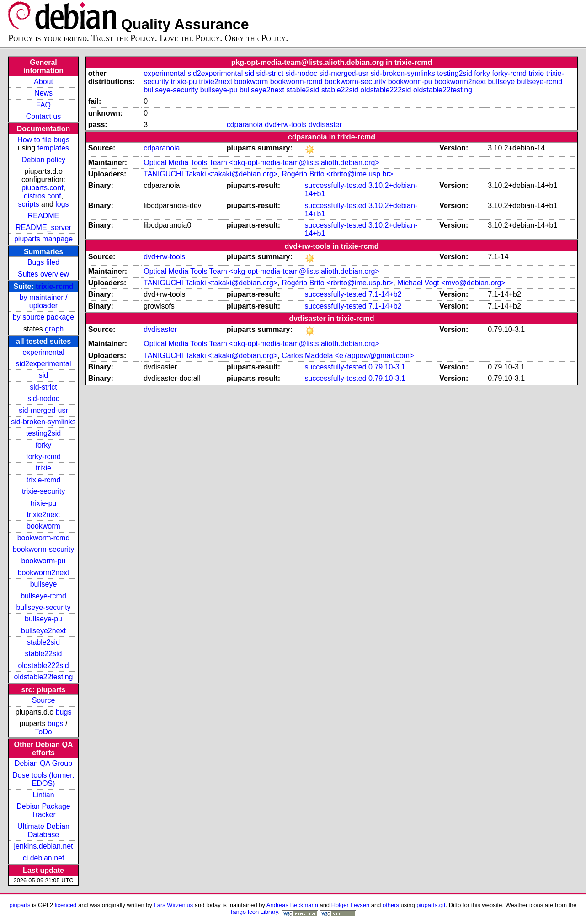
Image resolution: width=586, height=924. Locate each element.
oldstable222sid (43, 665)
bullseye (44, 584)
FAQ (43, 105)
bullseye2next (43, 631)
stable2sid (43, 642)
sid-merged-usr (43, 410)
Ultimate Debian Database (43, 831)
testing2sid (44, 433)
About (43, 82)
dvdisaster (325, 125)
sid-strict (43, 387)
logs (62, 204)
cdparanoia (245, 125)
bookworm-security (43, 549)
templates (53, 148)
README (43, 216)
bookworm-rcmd (44, 538)
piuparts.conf (43, 188)
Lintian (43, 795)
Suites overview (43, 274)
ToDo (43, 732)
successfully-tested (335, 185)
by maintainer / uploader (44, 302)
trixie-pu (44, 503)
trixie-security (43, 491)
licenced (66, 905)
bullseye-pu (43, 619)
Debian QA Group (43, 763)
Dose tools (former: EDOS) (43, 779)
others (391, 905)
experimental (43, 352)
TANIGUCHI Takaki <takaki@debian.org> (210, 174)
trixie (43, 468)
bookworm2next (44, 573)
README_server (43, 227)
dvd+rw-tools (285, 125)
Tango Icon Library (254, 912)
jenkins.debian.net (44, 846)
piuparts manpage (43, 239)
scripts (28, 204)
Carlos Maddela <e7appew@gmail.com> (348, 355)
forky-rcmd (43, 457)
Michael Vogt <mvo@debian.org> (451, 283)
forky (44, 445)
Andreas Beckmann (292, 905)
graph (54, 329)
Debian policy (43, 160)
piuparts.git (431, 905)
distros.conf (43, 196)
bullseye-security (43, 607)
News (43, 93)
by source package (43, 317)
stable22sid (44, 654)
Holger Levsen (351, 905)
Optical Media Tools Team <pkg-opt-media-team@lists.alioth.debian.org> (261, 163)
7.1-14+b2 (385, 294)
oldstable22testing (44, 677)
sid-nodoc (43, 398)
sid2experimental (44, 364)
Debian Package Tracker (43, 810)
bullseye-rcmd (43, 596)
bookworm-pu (44, 561)
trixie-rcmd (55, 286)
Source (44, 700)
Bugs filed (43, 262)
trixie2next (44, 515)
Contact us (43, 116)
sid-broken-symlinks (43, 422)
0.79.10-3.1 (387, 367)
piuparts (20, 905)
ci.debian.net (44, 858)
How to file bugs (43, 140)
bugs (64, 712)
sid (43, 375)
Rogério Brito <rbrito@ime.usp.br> (337, 174)
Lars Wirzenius (174, 905)
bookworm (43, 526)
